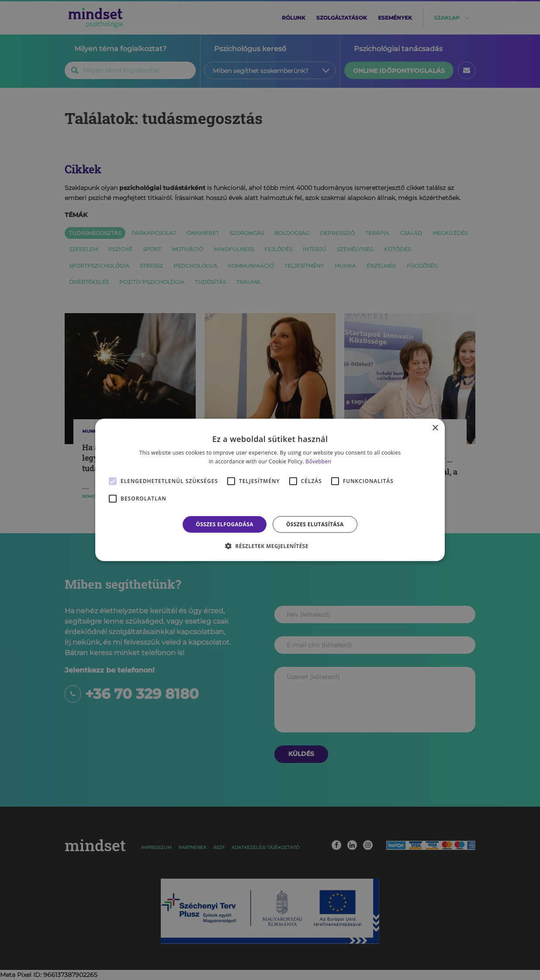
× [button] (435, 428)
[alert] (270, 490)
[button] (270, 546)
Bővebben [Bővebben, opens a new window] (318, 461)
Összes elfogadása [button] (225, 524)
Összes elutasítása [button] (315, 524)
